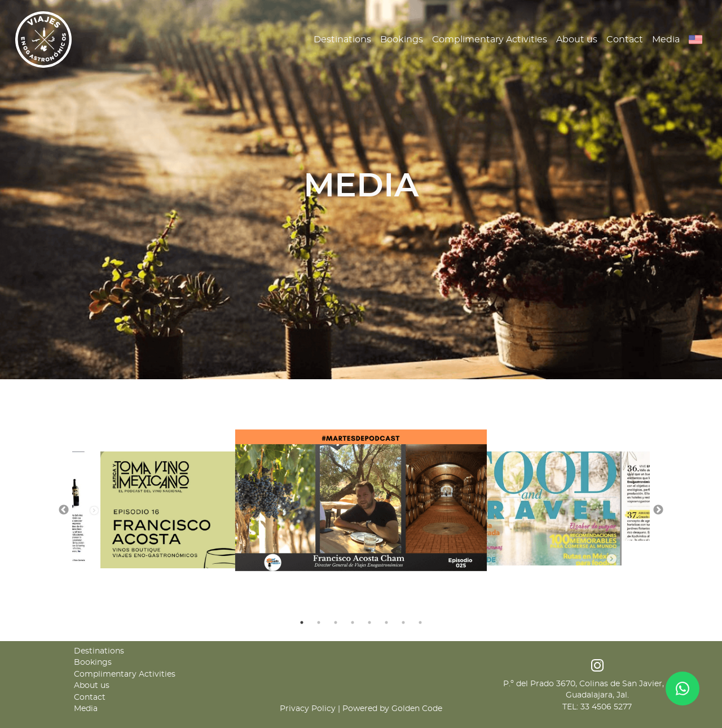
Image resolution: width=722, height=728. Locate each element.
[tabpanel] (361, 500)
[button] (695, 40)
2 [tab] (319, 622)
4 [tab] (353, 622)
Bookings (402, 40)
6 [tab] (386, 622)
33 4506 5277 (606, 707)
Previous (64, 510)
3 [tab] (336, 622)
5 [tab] (369, 622)
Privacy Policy (308, 709)
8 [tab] (420, 622)
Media (666, 40)
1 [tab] (302, 622)
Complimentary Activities (490, 40)
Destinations (342, 40)
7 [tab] (403, 622)
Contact (625, 40)
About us (577, 40)
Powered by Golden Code (392, 709)
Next (658, 510)
